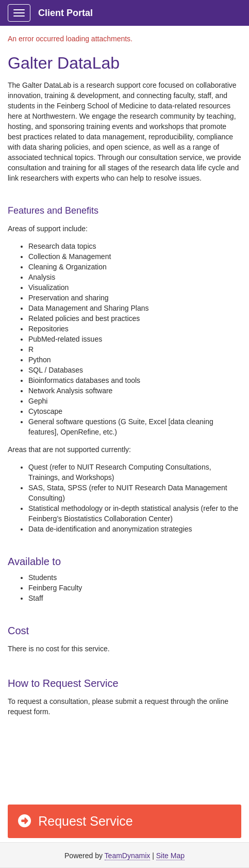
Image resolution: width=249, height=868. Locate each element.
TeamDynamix (128, 856)
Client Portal (65, 13)
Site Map (170, 856)
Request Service (75, 821)
